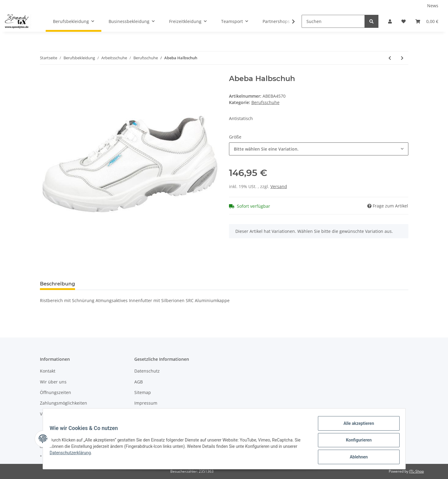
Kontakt (48, 371)
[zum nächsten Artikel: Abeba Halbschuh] (402, 58)
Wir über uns (53, 382)
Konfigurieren (356, 442)
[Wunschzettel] (404, 21)
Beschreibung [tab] (57, 284)
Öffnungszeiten (56, 392)
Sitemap (143, 392)
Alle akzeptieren (356, 426)
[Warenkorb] (427, 21)
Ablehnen (356, 458)
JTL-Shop (417, 471)
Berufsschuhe (265, 102)
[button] (390, 21)
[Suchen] (333, 21)
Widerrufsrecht (150, 414)
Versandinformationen (63, 414)
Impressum (146, 403)
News (433, 6)
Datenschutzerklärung (73, 455)
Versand (279, 186)
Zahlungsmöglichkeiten (64, 403)
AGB (139, 382)
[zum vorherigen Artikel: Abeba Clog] (390, 58)
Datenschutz (147, 371)
